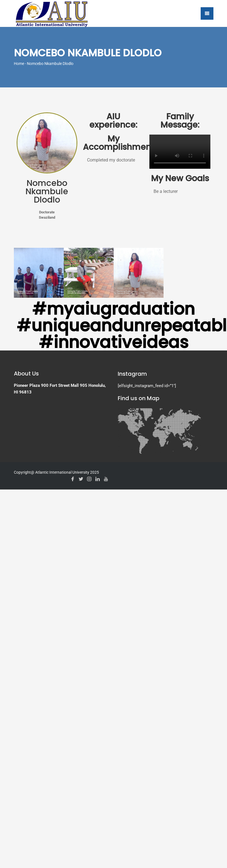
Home (19, 64)
